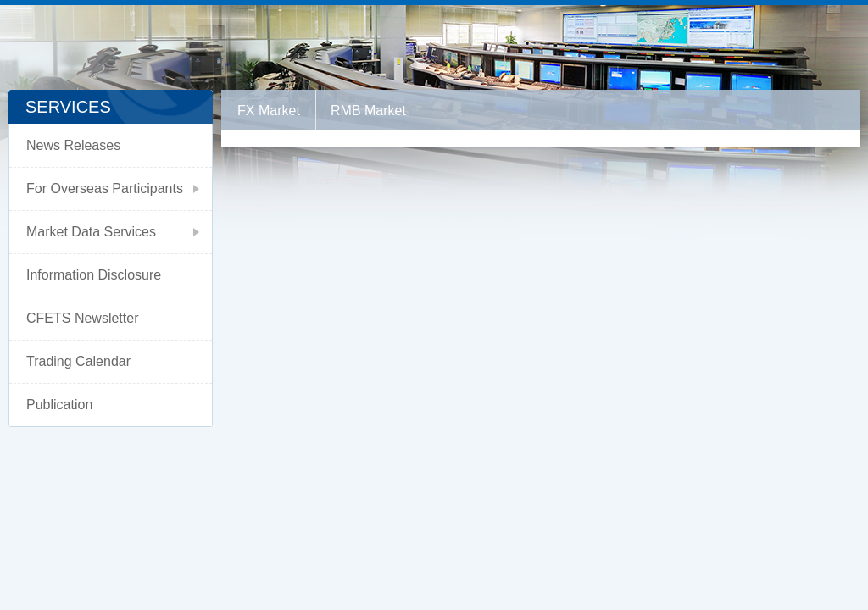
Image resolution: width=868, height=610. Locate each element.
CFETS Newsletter (82, 318)
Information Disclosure (94, 275)
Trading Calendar (78, 361)
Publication (59, 405)
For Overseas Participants (105, 189)
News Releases (73, 145)
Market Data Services (91, 232)
